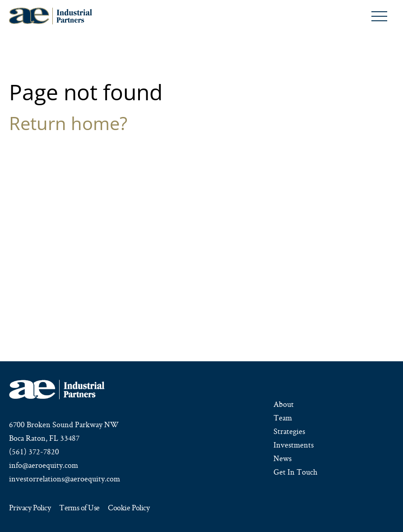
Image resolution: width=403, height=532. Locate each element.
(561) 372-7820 (34, 452)
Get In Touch (295, 472)
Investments (294, 445)
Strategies (289, 431)
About (284, 404)
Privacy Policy (30, 508)
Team (283, 418)
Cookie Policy (129, 508)
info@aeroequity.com (44, 465)
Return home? (68, 123)
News (283, 458)
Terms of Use (79, 508)
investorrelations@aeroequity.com (65, 479)
